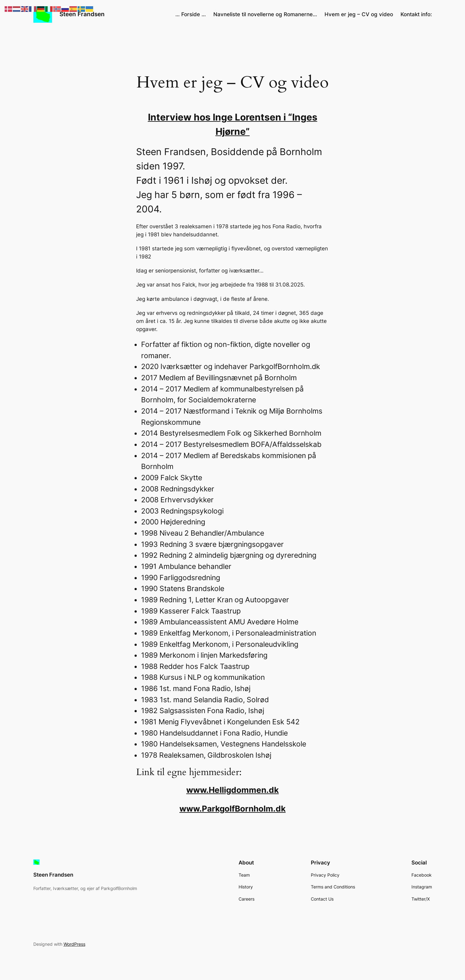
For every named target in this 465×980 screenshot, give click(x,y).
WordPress (74, 944)
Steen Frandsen (82, 14)
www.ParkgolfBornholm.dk (232, 809)
